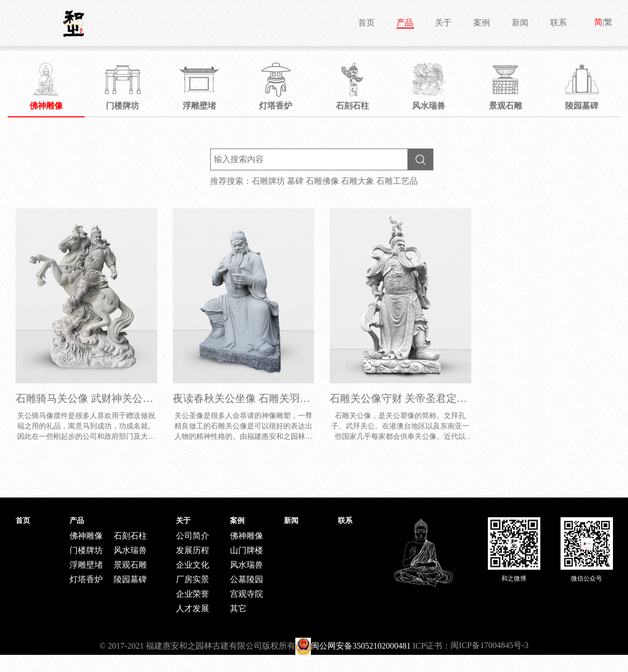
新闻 (520, 23)
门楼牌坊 (86, 550)
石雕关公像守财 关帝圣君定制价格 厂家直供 (431, 398)
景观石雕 (130, 565)
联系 (558, 23)
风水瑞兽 (130, 550)
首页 (366, 23)
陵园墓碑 (130, 579)
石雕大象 (358, 181)
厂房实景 (193, 579)
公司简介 (193, 536)
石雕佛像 (322, 181)
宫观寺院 (247, 594)
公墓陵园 (247, 579)
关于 (443, 23)
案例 (482, 23)
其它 (238, 608)
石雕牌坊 (268, 181)
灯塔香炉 (86, 579)
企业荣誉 (193, 594)
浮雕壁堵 (86, 565)
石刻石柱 (130, 536)
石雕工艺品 (397, 181)
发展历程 (193, 550)
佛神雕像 (86, 536)
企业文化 (193, 565)
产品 (405, 23)
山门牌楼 (247, 550)
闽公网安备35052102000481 (361, 646)
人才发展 (193, 608)
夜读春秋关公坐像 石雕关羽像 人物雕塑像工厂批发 (290, 398)
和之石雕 (74, 24)
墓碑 (295, 181)
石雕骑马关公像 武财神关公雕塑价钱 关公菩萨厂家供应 (143, 398)
